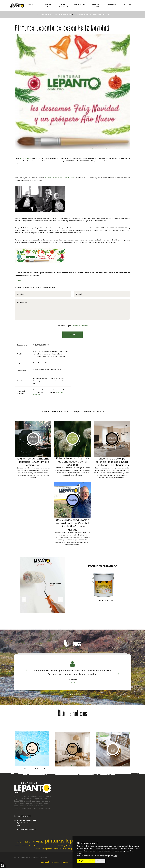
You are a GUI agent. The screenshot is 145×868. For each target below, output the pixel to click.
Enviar (72, 335)
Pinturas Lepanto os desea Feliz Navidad (92, 14)
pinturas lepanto (64, 841)
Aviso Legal (44, 862)
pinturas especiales (21, 846)
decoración (59, 846)
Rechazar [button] (91, 861)
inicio (38, 14)
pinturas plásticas (24, 842)
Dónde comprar (64, 6)
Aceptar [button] (81, 861)
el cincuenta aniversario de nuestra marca (60, 178)
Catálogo (112, 5)
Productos (80, 5)
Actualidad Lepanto (63, 14)
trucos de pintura (35, 846)
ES (124, 5)
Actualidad (47, 14)
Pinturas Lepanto (26, 158)
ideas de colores (47, 846)
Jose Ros (73, 680)
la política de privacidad (80, 326)
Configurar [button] (100, 861)
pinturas (38, 842)
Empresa (31, 5)
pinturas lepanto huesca (62, 849)
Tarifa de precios (96, 6)
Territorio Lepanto (47, 6)
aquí (115, 856)
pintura (38, 849)
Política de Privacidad (60, 862)
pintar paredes (47, 849)
